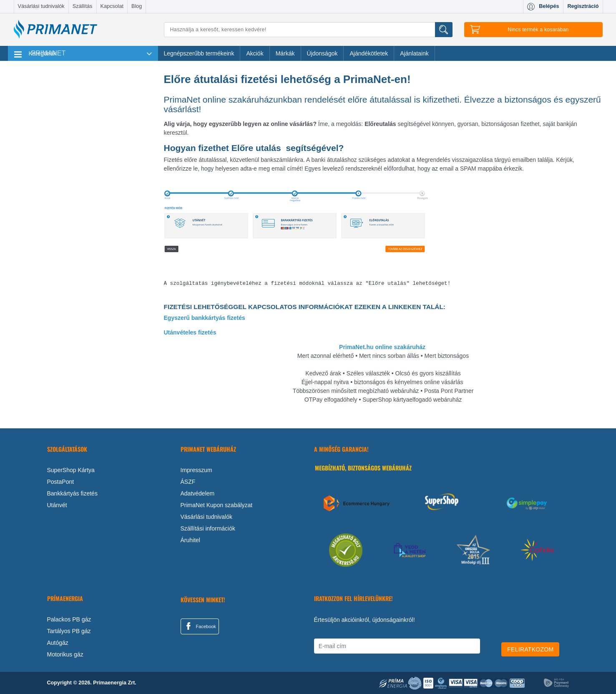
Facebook (200, 626)
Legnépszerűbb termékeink (199, 53)
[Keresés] (308, 30)
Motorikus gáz (65, 654)
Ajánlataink (414, 53)
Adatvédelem (198, 493)
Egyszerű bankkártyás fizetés (205, 318)
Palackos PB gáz (69, 619)
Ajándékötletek (369, 53)
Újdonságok (322, 53)
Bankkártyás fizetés (72, 493)
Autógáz (58, 643)
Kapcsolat (112, 6)
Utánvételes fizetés (190, 332)
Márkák (285, 53)
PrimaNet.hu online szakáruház (382, 347)
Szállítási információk (208, 528)
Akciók (255, 53)
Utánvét (57, 505)
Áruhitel (190, 540)
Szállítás (83, 6)
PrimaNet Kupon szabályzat (217, 505)
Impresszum (196, 470)
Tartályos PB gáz (69, 631)
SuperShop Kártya (71, 470)
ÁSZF (188, 482)
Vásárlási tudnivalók (41, 6)
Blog (137, 6)
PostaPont (61, 482)
